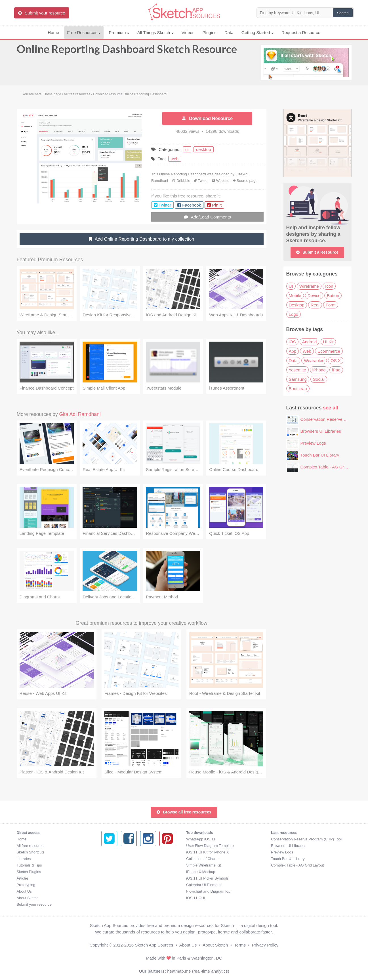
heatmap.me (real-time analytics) (198, 971)
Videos (188, 32)
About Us (24, 891)
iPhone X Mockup (116, 872)
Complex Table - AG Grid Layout (331, 467)
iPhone (319, 370)
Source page (247, 181)
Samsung (298, 379)
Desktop (297, 305)
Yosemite (297, 370)
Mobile (295, 296)
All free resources (31, 846)
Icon (329, 286)
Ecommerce (329, 351)
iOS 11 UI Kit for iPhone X (123, 852)
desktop (204, 149)
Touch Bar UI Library (320, 455)
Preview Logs (313, 443)
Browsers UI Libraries (321, 431)
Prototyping (26, 885)
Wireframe (309, 286)
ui (187, 149)
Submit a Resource (317, 252)
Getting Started (257, 32)
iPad (336, 370)
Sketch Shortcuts (31, 852)
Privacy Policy (265, 945)
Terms (240, 945)
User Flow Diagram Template (125, 846)
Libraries (24, 859)
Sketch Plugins (29, 872)
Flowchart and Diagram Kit (123, 891)
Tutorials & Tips (29, 865)
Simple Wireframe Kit (119, 865)
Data (229, 32)
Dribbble (183, 181)
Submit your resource (34, 904)
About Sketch (28, 898)
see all (331, 408)
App (293, 351)
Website (223, 181)
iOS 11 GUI (111, 898)
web (175, 159)
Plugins (210, 32)
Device (314, 296)
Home (53, 32)
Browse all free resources (184, 812)
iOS (292, 342)
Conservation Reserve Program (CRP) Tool (221, 839)
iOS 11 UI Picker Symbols (123, 878)
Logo (294, 314)
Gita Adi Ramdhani (80, 414)
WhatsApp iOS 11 (116, 839)
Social (319, 379)
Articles (23, 878)
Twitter (203, 181)
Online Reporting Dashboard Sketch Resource (127, 52)
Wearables (314, 360)
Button (333, 296)
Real (315, 305)
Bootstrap (298, 389)
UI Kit (328, 342)
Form (331, 305)
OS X (336, 360)
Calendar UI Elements (119, 885)
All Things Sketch (155, 32)
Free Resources (84, 32)
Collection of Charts (117, 859)
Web (307, 351)
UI (291, 286)
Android (310, 342)
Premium (119, 32)
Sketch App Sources (154, 945)
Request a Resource (301, 32)
